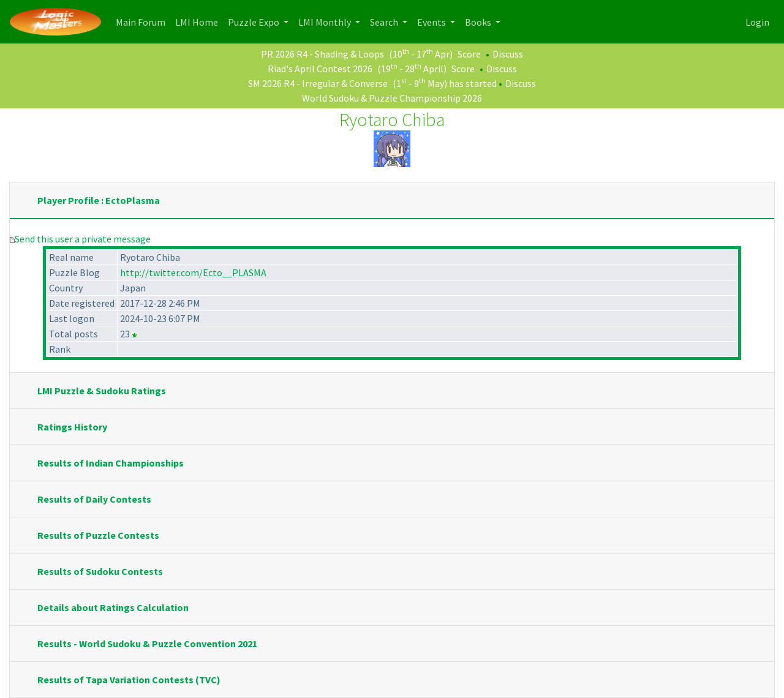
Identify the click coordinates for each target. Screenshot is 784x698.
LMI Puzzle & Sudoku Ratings (102, 391)
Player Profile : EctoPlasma (99, 200)
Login (757, 22)
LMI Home (199, 21)
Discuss (508, 54)
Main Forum (143, 21)
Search (385, 22)
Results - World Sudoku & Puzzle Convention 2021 (147, 644)
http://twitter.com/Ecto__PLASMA (193, 272)
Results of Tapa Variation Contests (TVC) (129, 680)
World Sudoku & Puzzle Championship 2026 (392, 98)
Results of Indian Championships (111, 463)
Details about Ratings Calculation (113, 607)
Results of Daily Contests (94, 499)
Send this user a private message (83, 239)
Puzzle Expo (254, 22)
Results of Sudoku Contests (100, 571)
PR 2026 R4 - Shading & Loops (322, 54)
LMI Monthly (326, 22)
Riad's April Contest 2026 (320, 69)
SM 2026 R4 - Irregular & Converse (318, 83)
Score (469, 54)
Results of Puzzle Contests (98, 535)
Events (432, 22)
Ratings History (72, 427)
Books (479, 22)
